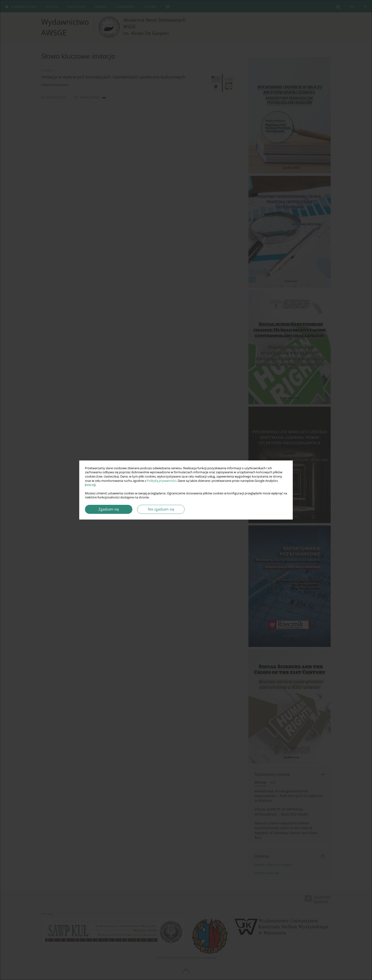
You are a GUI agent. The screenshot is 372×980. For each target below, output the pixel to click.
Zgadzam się (109, 509)
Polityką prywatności (162, 481)
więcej (90, 485)
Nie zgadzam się (161, 509)
